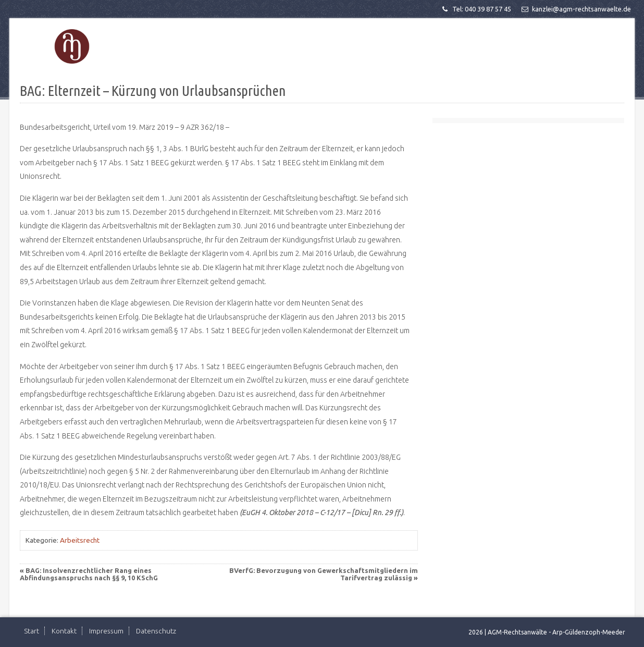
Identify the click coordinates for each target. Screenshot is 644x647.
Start (32, 631)
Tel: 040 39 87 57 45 (476, 9)
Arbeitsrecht (80, 540)
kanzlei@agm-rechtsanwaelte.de (575, 9)
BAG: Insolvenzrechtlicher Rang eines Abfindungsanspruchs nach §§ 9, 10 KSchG (89, 574)
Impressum (106, 631)
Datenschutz (156, 631)
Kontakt (64, 631)
